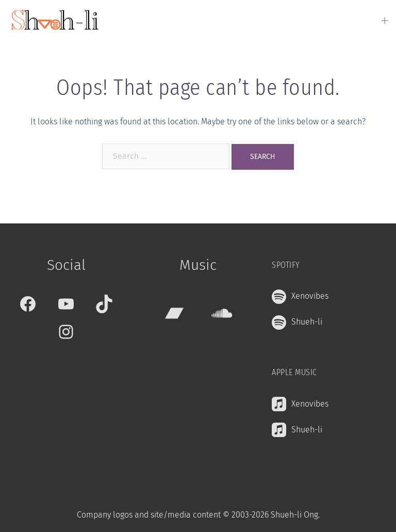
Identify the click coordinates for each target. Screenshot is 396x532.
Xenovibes (310, 296)
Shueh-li (307, 322)
